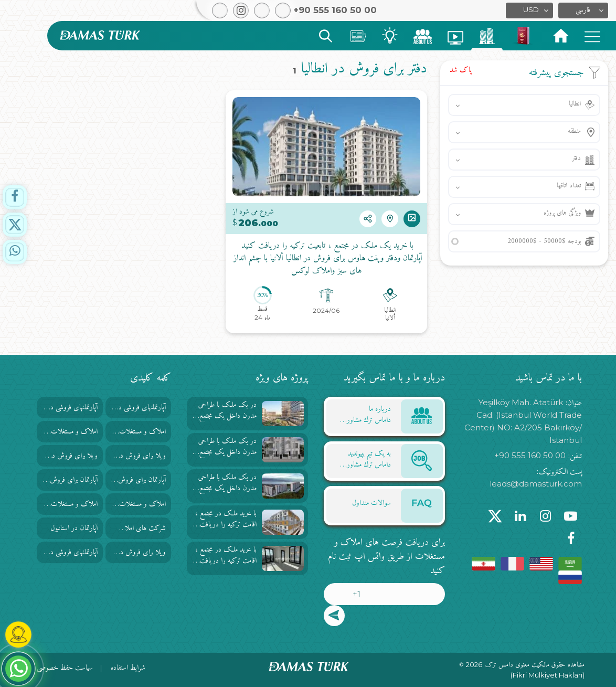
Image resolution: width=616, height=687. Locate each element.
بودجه (544, 241)
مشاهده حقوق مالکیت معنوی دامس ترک (535, 665)
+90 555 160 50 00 (530, 455)
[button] (583, 10)
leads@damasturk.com (536, 484)
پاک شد (461, 70)
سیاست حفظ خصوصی (65, 668)
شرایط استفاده (128, 668)
